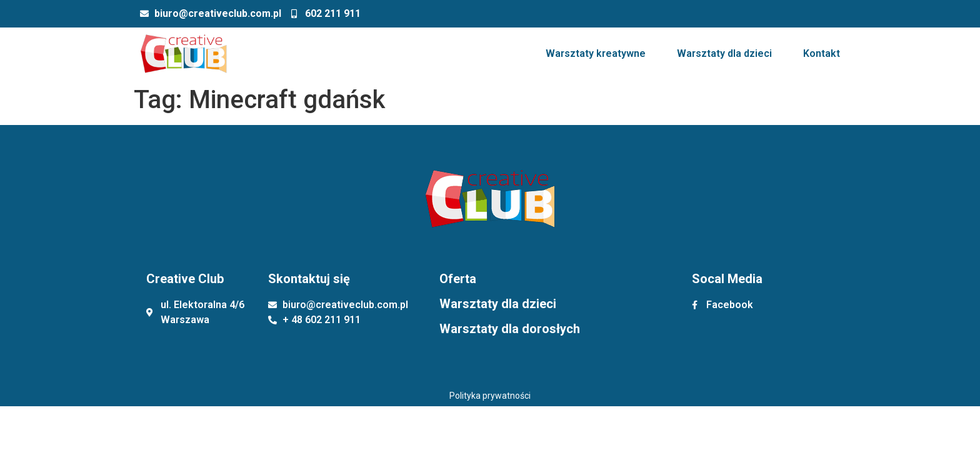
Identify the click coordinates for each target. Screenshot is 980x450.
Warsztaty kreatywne (596, 53)
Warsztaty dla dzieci (724, 53)
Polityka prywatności (490, 396)
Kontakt (822, 53)
